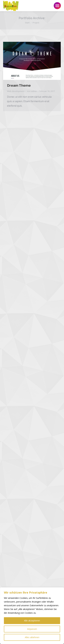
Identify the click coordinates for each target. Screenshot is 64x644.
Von (32, 91)
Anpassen (32, 629)
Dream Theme (19, 85)
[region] (32, 616)
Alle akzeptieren (32, 621)
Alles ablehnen (32, 637)
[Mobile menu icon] (57, 6)
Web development (16, 91)
